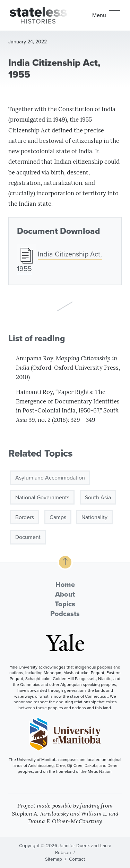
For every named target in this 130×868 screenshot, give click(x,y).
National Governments (42, 499)
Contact (77, 859)
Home (65, 584)
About (65, 594)
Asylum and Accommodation (50, 480)
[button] (106, 15)
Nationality (94, 520)
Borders (25, 520)
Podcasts (65, 614)
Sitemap (54, 859)
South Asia (98, 499)
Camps (58, 520)
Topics (65, 604)
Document (28, 539)
